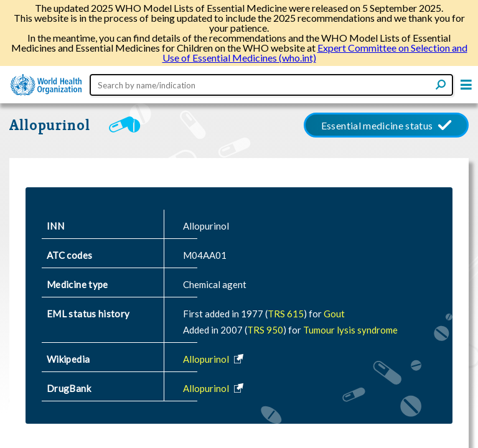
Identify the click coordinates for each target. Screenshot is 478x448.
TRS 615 (286, 314)
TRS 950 (265, 330)
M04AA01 (205, 255)
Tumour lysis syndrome (350, 330)
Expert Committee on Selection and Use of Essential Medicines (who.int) (315, 53)
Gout (334, 314)
